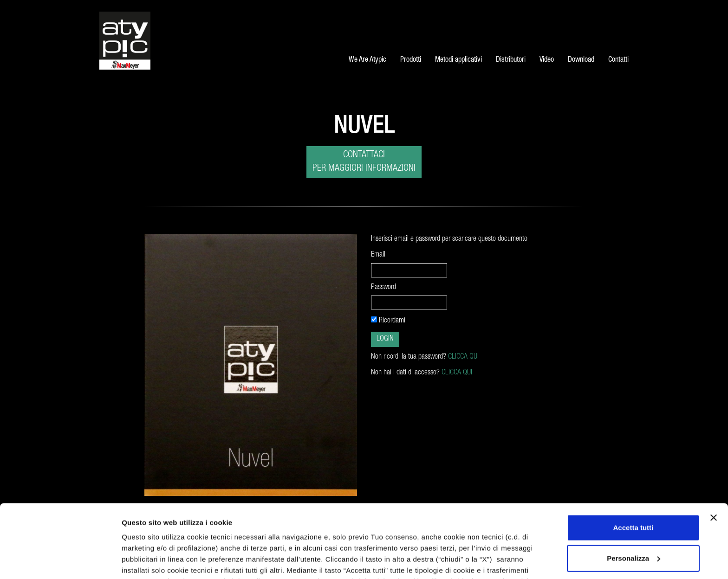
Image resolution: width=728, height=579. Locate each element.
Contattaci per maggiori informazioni (364, 162)
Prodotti (411, 60)
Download (581, 60)
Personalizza (634, 489)
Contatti (618, 60)
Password (384, 288)
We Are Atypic (367, 60)
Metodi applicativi (458, 60)
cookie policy (145, 524)
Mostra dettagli (147, 561)
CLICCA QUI (463, 357)
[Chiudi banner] (714, 449)
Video (547, 60)
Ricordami (388, 321)
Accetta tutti (634, 459)
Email (378, 255)
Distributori (511, 60)
